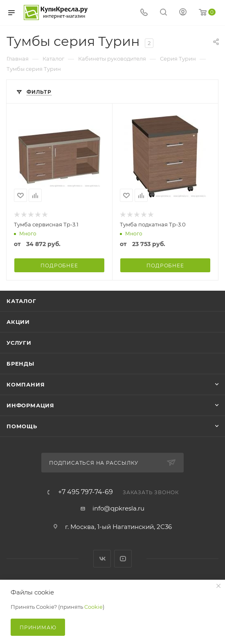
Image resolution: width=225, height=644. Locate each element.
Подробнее (59, 266)
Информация (30, 405)
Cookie (93, 607)
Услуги (19, 343)
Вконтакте (102, 559)
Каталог (21, 301)
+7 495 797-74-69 (85, 492)
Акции (18, 322)
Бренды (20, 364)
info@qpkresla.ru (118, 508)
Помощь (22, 426)
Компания (26, 384)
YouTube (123, 559)
